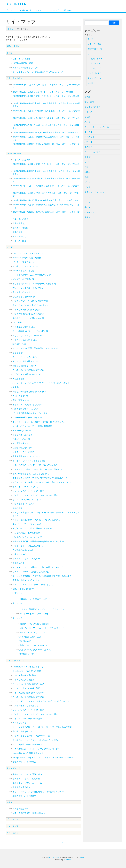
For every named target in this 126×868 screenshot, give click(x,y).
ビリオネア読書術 (92, 107)
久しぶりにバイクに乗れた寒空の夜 (28, 370)
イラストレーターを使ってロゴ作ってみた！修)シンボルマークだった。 (44, 482)
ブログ (9, 247)
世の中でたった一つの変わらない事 (28, 318)
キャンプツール (13, 768)
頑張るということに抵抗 (23, 452)
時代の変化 (89, 137)
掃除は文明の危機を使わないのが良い (29, 392)
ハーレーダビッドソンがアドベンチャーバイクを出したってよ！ (41, 383)
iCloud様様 (17, 322)
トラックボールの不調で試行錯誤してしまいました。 (36, 348)
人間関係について (20, 396)
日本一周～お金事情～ (22, 59)
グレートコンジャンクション (97, 127)
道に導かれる (18, 563)
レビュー (88, 162)
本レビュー (17, 603)
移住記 (9, 802)
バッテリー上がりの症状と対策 (26, 310)
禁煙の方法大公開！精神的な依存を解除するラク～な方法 (38, 541)
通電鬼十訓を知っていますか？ (26, 456)
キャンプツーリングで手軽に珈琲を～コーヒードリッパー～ (39, 792)
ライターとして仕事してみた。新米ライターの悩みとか (37, 469)
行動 (87, 167)
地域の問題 (17, 508)
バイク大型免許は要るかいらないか (28, 314)
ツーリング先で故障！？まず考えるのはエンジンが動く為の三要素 (42, 576)
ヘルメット (89, 212)
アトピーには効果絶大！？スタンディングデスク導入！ (37, 520)
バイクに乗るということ (23, 504)
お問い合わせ (68, 10)
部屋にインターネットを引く (25, 487)
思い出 (87, 122)
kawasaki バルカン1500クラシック (28, 753)
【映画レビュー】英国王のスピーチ (28, 546)
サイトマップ (54, 10)
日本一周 (88, 112)
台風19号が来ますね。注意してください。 (31, 474)
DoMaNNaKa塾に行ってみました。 (28, 417)
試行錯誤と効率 (19, 344)
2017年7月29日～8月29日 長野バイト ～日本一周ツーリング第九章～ (44, 92)
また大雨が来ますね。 (22, 443)
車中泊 (87, 217)
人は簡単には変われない (23, 550)
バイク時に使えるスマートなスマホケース (31, 736)
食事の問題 (17, 232)
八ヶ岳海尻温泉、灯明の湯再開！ (27, 533)
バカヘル (88, 142)
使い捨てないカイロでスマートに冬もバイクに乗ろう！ (37, 740)
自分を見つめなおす (21, 292)
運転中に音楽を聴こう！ (23, 731)
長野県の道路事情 (20, 809)
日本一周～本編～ (14, 78)
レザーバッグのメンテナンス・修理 (28, 491)
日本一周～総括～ (20, 241)
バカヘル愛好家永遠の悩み (24, 675)
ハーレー (88, 197)
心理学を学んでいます (22, 448)
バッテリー (89, 202)
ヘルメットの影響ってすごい (25, 68)
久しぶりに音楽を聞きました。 (26, 361)
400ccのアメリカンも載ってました (28, 253)
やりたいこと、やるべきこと (25, 357)
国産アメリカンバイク (94, 192)
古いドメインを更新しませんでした (28, 288)
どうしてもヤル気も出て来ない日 (27, 336)
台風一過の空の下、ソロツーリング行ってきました (35, 465)
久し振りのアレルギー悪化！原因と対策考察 (32, 426)
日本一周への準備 (20, 219)
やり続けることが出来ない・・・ (27, 297)
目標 (87, 177)
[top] (63, 844)
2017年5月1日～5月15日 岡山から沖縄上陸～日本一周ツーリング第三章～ (45, 132)
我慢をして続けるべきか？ (24, 366)
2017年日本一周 (25, 10)
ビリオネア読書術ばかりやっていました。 (31, 413)
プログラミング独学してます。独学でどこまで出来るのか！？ (40, 478)
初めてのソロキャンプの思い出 (26, 559)
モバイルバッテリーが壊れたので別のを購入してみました (38, 567)
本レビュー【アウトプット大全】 (27, 524)
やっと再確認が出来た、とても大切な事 (30, 331)
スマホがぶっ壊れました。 (24, 327)
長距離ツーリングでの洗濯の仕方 (34, 624)
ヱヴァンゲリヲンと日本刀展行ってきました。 (33, 528)
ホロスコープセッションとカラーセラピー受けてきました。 (39, 422)
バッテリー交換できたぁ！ (24, 262)
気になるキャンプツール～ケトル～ (28, 783)
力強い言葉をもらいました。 (25, 400)
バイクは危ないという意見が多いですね (30, 301)
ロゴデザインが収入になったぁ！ (27, 374)
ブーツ (87, 182)
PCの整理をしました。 (23, 431)
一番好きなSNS (20, 554)
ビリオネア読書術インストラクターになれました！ (35, 284)
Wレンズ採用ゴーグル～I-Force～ (27, 744)
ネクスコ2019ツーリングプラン (27, 500)
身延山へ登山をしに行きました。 (27, 580)
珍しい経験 (89, 102)
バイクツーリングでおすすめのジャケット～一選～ (35, 495)
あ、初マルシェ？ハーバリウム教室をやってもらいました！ (39, 72)
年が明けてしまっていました (25, 266)
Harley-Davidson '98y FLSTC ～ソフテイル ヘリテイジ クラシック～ (43, 757)
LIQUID (82, 857)
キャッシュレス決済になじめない (27, 405)
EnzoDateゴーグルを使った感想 (27, 258)
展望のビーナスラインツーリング (34, 645)
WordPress (67, 860)
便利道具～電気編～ (21, 228)
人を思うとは (18, 379)
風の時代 (88, 147)
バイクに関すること (15, 661)
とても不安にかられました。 (25, 340)
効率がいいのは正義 (21, 439)
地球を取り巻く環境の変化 (24, 279)
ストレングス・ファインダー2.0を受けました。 (34, 585)
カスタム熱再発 (19, 723)
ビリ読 (87, 117)
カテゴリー (40, 10)
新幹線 (87, 97)
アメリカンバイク (92, 152)
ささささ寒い (18, 353)
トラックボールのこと (22, 435)
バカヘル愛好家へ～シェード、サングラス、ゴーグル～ (37, 749)
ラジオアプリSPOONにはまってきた (29, 461)
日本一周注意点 (19, 223)
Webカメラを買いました (23, 271)
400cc (87, 172)
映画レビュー (18, 593)
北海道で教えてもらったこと (25, 409)
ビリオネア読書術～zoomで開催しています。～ (34, 275)
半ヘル (87, 207)
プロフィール (11, 10)
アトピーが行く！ (20, 236)
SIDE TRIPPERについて (23, 589)
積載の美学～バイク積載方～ (25, 762)
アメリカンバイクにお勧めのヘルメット (30, 305)
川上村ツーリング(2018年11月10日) (35, 650)
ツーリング (17, 618)
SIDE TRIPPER (16, 4)
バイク (87, 187)
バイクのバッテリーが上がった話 (27, 537)
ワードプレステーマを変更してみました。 (31, 572)
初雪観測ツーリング (28, 654)
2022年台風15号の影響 (23, 63)
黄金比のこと (18, 387)
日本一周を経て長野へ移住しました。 (29, 813)
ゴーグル (88, 132)
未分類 (9, 53)
